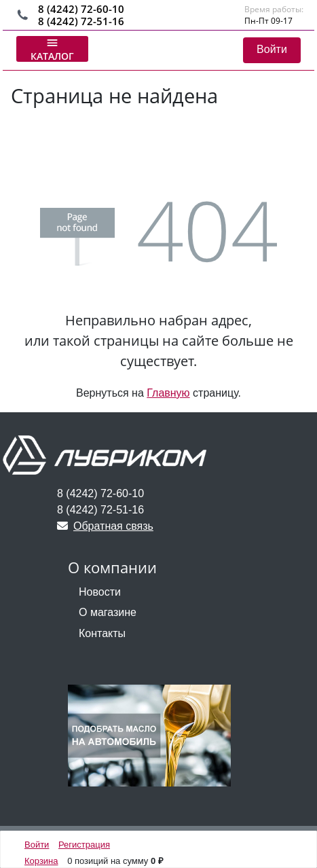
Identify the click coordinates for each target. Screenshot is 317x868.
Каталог (52, 49)
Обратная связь (105, 526)
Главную (168, 393)
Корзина (41, 861)
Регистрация (84, 845)
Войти (272, 49)
